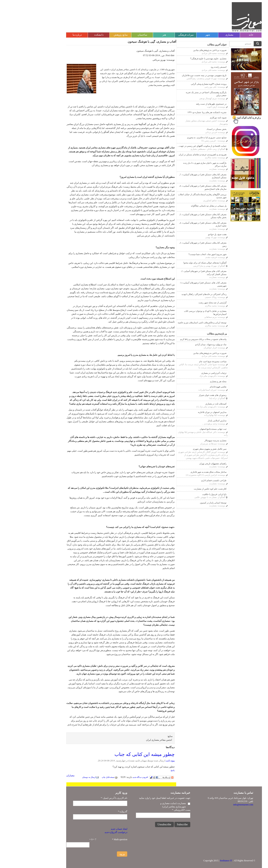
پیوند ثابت (140, 761)
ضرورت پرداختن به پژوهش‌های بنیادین (180, 50)
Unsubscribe (134, 824)
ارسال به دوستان (61, 777)
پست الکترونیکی (151, 810)
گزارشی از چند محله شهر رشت (183, 303)
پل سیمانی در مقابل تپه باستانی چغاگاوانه (179, 206)
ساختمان (112, 35)
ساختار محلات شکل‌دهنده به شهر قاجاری (179, 472)
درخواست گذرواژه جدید (86, 832)
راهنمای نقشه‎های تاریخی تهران (183, 464)
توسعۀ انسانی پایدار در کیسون (183, 503)
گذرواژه (93, 811)
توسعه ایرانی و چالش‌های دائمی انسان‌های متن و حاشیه (172, 323)
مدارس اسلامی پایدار (187, 421)
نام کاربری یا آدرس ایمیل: (84, 798)
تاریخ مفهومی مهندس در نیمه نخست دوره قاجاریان (174, 75)
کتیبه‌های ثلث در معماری (186, 404)
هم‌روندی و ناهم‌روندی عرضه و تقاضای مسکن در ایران (173, 155)
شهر (178, 35)
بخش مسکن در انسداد (187, 129)
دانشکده (69, 35)
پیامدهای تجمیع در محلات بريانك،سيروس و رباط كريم (173, 339)
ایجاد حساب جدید (89, 829)
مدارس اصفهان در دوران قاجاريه (182, 412)
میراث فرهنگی (156, 35)
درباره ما (47, 35)
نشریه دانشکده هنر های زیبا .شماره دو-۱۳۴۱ (177, 112)
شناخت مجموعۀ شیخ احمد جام (183, 361)
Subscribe (152, 824)
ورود (92, 854)
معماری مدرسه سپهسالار (185, 440)
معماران (40, 775)
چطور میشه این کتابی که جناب (115, 754)
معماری (199, 35)
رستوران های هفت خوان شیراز (183, 395)
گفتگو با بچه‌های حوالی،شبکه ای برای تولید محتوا (175, 263)
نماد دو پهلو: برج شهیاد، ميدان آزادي (181, 344)
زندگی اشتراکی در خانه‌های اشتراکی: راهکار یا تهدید (174, 294)
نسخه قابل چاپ (80, 777)
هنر (134, 35)
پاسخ (143, 770)
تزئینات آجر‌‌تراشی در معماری (184, 373)
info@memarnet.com (213, 805)
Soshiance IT (196, 861)
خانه (221, 35)
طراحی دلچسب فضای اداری (184, 480)
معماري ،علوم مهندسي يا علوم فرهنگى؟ (178, 58)
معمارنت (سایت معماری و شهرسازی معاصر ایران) (143, 805)
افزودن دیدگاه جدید (110, 777)
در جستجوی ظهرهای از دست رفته (181, 104)
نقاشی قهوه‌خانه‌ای (188, 387)
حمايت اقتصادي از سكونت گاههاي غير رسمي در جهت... (172, 146)
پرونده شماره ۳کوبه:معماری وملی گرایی (179, 84)
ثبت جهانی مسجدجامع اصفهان (183, 429)
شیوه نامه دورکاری (188, 118)
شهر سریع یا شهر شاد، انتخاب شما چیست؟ (178, 254)
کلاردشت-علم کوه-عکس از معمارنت (180, 489)
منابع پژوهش (91, 35)
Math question (90, 839)
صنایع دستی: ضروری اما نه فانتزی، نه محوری (177, 137)
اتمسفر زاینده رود (189, 67)
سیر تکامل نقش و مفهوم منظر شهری (180, 449)
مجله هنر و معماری (188, 381)
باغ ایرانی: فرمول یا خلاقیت (184, 494)
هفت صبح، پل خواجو (187, 234)
